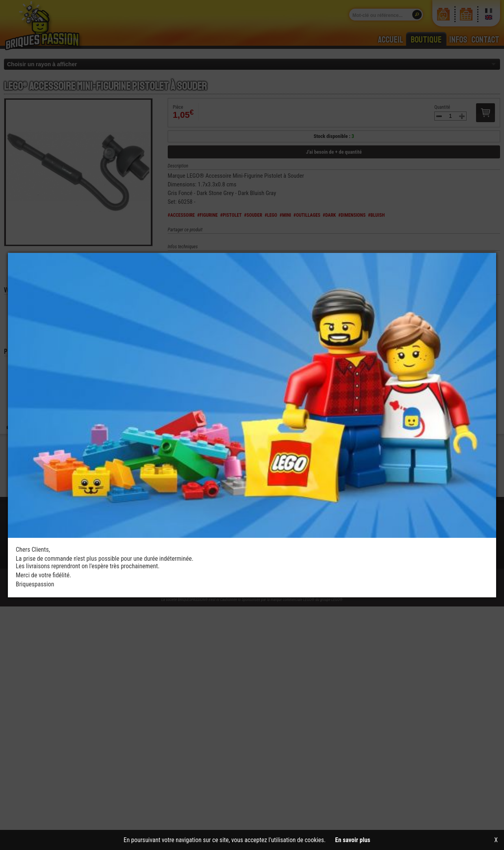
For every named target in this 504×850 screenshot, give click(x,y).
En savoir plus (353, 840)
